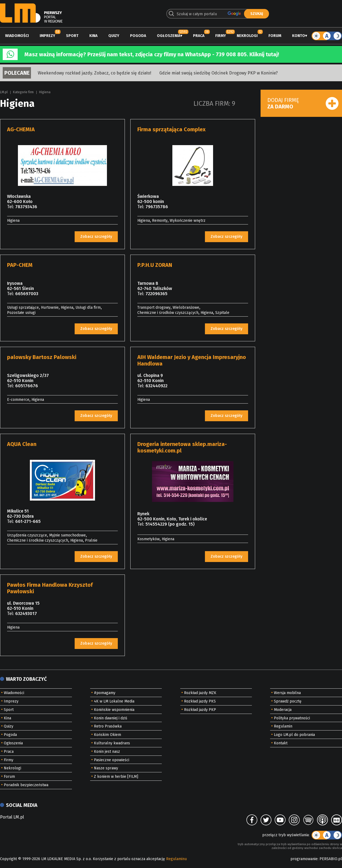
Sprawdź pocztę (288, 701)
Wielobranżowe (186, 307)
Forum (275, 36)
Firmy (221, 36)
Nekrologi (247, 36)
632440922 (156, 386)
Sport (72, 36)
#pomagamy (105, 693)
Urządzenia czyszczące (27, 535)
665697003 (27, 294)
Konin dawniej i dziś (111, 718)
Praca (199, 36)
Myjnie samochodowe (67, 535)
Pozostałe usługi (21, 313)
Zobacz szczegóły (96, 237)
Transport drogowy (154, 307)
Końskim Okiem (107, 735)
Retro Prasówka (108, 726)
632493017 (26, 613)
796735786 (157, 207)
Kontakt (281, 743)
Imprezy (47, 36)
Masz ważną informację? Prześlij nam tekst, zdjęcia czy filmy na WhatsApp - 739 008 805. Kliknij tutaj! (152, 54)
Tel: (10, 207)
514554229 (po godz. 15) (170, 524)
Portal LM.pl (12, 817)
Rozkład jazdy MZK (200, 693)
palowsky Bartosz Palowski (42, 357)
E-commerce (18, 400)
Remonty (160, 221)
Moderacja (283, 710)
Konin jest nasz (107, 752)
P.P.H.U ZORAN (155, 265)
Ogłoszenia (169, 36)
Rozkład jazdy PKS (200, 701)
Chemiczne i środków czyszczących (168, 313)
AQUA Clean (22, 444)
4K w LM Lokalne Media (114, 701)
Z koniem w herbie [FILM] (116, 777)
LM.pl (4, 92)
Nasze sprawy (106, 768)
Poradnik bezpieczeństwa (26, 785)
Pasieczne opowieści (112, 760)
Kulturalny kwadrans (112, 743)
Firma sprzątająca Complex (171, 129)
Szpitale (222, 313)
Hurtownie (50, 307)
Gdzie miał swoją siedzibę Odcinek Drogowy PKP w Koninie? (218, 73)
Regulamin (283, 726)
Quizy (114, 36)
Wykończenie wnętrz (188, 221)
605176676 (27, 386)
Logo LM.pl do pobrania (294, 735)
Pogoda (138, 36)
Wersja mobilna (287, 693)
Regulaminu (176, 859)
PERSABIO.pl (331, 859)
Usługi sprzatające (23, 307)
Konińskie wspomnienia (114, 710)
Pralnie (91, 540)
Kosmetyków (148, 539)
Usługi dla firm (88, 307)
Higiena (45, 92)
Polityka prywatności (292, 718)
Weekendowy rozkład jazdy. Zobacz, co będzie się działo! (94, 73)
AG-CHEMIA (21, 129)
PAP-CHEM (20, 265)
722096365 (156, 294)
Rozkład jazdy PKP (200, 710)
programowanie (304, 859)
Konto (299, 36)
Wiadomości (17, 36)
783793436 (26, 207)
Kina (93, 36)
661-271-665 (28, 521)
